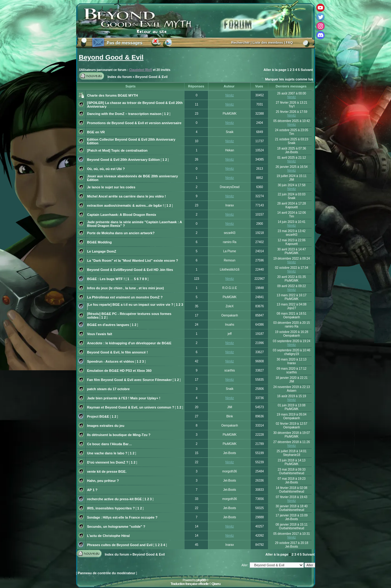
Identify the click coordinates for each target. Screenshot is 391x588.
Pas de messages (125, 43)
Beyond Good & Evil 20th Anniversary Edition (124, 160)
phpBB (201, 580)
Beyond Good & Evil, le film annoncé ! (118, 352)
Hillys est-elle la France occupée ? (130, 517)
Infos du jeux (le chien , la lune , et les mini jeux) (126, 288)
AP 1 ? (92, 490)
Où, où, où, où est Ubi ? (106, 169)
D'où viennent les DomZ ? (108, 462)
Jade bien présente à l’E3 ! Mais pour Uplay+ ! (124, 398)
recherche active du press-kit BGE (115, 499)
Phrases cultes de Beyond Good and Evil (120, 545)
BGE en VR (96, 132)
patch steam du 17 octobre (108, 389)
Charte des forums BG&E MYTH (113, 95)
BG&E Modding (100, 242)
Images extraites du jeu (106, 426)
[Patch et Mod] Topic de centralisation (117, 150)
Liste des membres (268, 43)
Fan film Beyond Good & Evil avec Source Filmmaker (130, 380)
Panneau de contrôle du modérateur (106, 573)
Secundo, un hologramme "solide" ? (116, 527)
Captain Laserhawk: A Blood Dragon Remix (122, 215)
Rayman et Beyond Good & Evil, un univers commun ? (131, 407)
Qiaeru (216, 584)
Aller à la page (275, 70)
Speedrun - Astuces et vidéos (111, 361)
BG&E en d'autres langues (108, 325)
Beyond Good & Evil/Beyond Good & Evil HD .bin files (130, 270)
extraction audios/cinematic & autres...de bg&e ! (126, 205)
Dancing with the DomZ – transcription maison (124, 114)
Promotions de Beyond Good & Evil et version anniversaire (134, 123)
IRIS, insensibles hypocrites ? (111, 508)
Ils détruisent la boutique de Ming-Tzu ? (119, 435)
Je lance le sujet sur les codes (111, 187)
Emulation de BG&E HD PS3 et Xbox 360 (119, 371)
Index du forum (120, 77)
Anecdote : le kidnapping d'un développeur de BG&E (129, 343)
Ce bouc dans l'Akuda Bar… (110, 444)
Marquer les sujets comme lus (289, 79)
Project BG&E (98, 416)
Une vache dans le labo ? (107, 453)
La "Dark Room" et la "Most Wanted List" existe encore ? (133, 261)
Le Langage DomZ (102, 251)
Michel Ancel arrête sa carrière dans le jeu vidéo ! (127, 196)
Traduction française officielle (189, 584)
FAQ (289, 43)
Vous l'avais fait (100, 334)
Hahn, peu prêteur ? (103, 481)
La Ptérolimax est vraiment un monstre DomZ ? (125, 297)
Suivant (307, 70)
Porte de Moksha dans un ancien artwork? (121, 233)
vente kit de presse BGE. (107, 472)
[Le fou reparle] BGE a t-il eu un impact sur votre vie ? (130, 305)
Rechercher (241, 43)
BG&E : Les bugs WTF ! (106, 279)
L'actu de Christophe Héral (109, 536)
